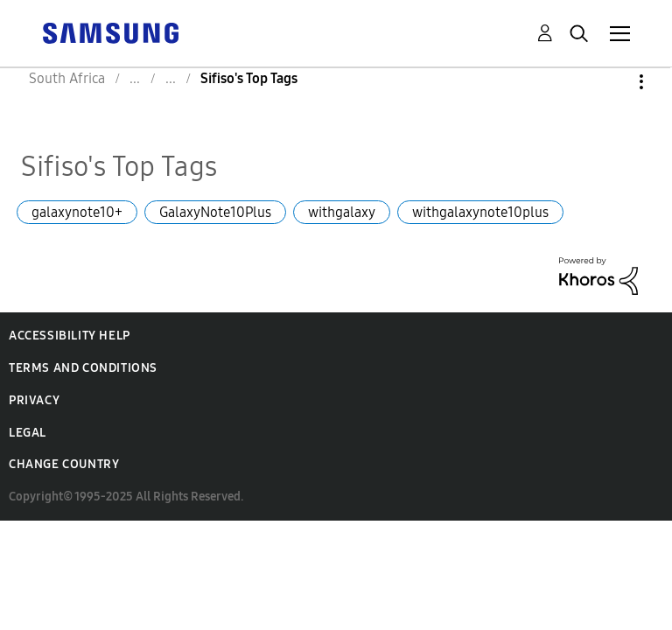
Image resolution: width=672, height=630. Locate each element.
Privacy (34, 400)
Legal (28, 433)
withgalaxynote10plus (480, 212)
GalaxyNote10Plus (215, 212)
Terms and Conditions (83, 368)
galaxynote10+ (77, 212)
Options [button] (612, 82)
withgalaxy (342, 212)
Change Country (64, 464)
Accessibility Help (70, 336)
